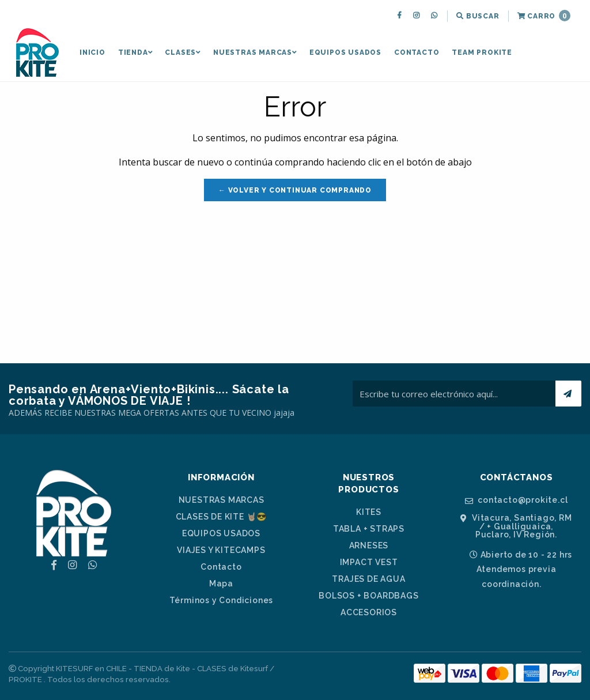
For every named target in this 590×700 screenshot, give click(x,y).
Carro (544, 16)
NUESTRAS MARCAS (255, 52)
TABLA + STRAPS (369, 529)
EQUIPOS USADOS (345, 52)
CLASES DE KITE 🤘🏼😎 (222, 517)
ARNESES (369, 545)
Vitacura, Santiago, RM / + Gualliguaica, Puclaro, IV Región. (516, 526)
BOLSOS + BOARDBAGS (368, 596)
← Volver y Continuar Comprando (295, 190)
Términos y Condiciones (222, 600)
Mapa (221, 584)
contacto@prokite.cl (517, 500)
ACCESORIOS (369, 612)
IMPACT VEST (369, 562)
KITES (369, 512)
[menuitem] (401, 16)
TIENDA (135, 52)
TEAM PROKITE (482, 52)
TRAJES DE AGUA (368, 579)
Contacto (417, 52)
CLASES (183, 52)
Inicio (92, 52)
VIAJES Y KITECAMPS (221, 550)
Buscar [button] (478, 16)
